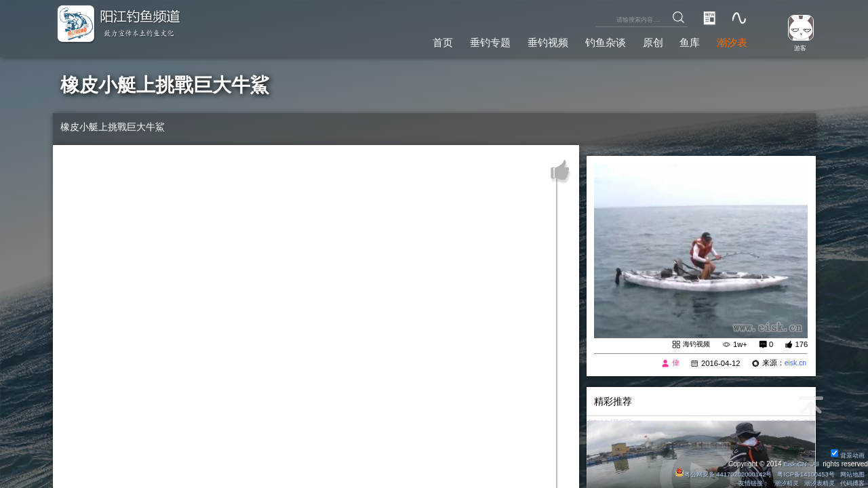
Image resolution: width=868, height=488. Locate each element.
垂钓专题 (473, 40)
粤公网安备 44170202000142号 (712, 473)
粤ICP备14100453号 (800, 473)
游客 (797, 47)
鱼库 (686, 40)
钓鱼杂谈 (595, 40)
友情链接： (742, 483)
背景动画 (846, 454)
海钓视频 (695, 344)
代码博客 (850, 483)
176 (801, 344)
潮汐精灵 (778, 483)
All (815, 463)
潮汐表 (730, 40)
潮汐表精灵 (814, 483)
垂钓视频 (534, 40)
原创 (646, 40)
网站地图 (850, 473)
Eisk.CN (793, 463)
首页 (422, 40)
